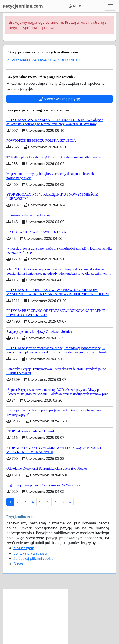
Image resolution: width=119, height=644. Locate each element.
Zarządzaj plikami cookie (33, 558)
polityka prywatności (30, 553)
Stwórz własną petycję (59, 99)
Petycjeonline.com (23, 6)
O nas (18, 564)
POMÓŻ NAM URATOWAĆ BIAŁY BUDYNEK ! (43, 60)
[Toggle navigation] (110, 6)
